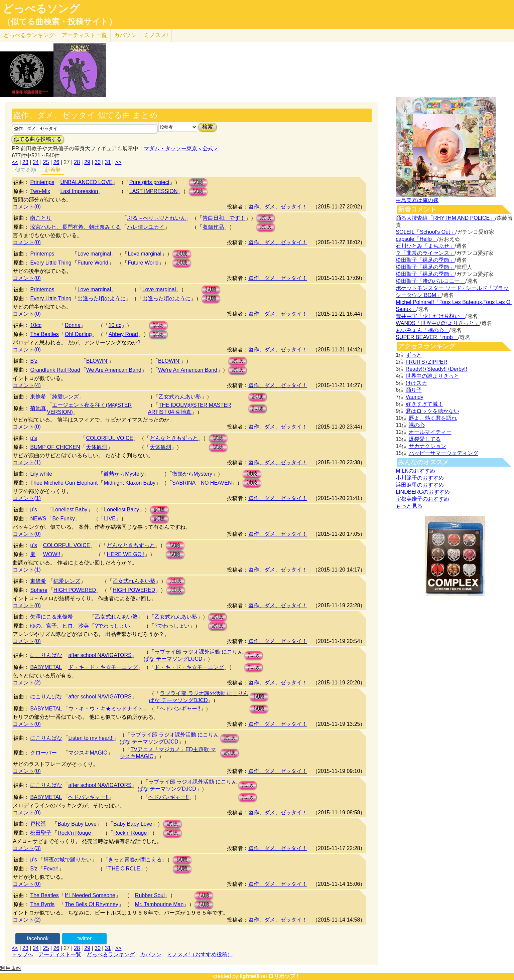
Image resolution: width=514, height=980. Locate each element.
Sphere (39, 590)
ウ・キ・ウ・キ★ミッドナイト (106, 709)
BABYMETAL (46, 667)
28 (77, 162)
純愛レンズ (66, 397)
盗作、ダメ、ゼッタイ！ (278, 207)
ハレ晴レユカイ (146, 227)
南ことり (41, 218)
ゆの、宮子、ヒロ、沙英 (59, 626)
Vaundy (415, 397)
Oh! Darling (78, 334)
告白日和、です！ (224, 218)
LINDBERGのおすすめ (423, 492)
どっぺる (29, 35)
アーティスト (84, 35)
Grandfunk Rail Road (55, 370)
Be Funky (63, 519)
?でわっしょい (112, 626)
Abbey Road (123, 334)
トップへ (22, 954)
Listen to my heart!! (91, 738)
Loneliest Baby (70, 510)
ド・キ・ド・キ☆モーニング (103, 667)
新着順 (53, 170)
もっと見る (409, 506)
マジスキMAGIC (88, 753)
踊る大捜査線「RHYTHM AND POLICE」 (445, 218)
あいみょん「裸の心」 (422, 330)
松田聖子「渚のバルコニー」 (430, 281)
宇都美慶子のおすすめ (422, 499)
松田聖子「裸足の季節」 (425, 260)
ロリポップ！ (284, 976)
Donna (73, 325)
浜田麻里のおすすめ (420, 485)
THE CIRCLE (124, 869)
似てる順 (26, 170)
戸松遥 (38, 824)
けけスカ (416, 383)
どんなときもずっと (174, 438)
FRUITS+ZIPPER (427, 362)
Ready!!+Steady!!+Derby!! (436, 369)
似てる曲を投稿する (38, 139)
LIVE (110, 519)
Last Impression (79, 191)
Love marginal (94, 254)
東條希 (38, 397)
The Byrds (42, 904)
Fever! (51, 869)
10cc (36, 325)
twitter (85, 938)
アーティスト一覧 (60, 954)
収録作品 (213, 227)
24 (36, 162)
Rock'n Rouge (74, 833)
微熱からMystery (124, 474)
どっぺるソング (41, 9)
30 (98, 162)
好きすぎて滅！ (424, 404)
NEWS (38, 519)
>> (118, 162)
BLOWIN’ (169, 361)
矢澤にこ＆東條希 (51, 617)
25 (46, 162)
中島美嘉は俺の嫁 (417, 200)
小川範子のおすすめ (420, 478)
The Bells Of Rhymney (92, 904)
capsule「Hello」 (416, 239)
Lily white (41, 474)
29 (87, 162)
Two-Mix (40, 191)
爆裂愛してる (425, 439)
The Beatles (44, 334)
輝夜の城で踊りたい (68, 860)
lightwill (250, 976)
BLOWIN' (97, 361)
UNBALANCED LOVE (86, 182)
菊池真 (38, 408)
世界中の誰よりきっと (432, 376)
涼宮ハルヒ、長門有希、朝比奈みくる (76, 227)
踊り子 (414, 390)
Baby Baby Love (77, 824)
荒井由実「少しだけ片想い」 (430, 316)
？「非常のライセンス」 (425, 253)
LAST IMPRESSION (154, 191)
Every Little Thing (51, 263)
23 (25, 162)
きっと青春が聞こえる (135, 860)
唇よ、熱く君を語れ (433, 418)
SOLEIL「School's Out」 (425, 232)
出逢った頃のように (102, 298)
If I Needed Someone (90, 895)
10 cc (115, 325)
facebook (38, 938)
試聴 (198, 182)
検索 (208, 127)
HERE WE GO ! (125, 554)
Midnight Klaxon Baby (130, 483)
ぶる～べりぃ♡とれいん (156, 218)
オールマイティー (430, 432)
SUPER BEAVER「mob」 (427, 337)
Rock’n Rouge (130, 833)
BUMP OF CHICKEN (55, 447)
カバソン (125, 35)
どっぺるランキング (111, 954)
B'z (34, 361)
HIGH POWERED (75, 590)
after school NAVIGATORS (100, 655)
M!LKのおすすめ (415, 471)
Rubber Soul (150, 895)
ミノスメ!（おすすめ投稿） (200, 954)
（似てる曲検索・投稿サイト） (60, 22)
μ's (33, 438)
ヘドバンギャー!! (180, 709)
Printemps (42, 182)
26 (56, 162)
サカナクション (427, 446)
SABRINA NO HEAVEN (202, 483)
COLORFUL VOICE (109, 438)
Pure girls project (149, 182)
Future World (93, 263)
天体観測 (97, 447)
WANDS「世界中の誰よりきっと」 (438, 323)
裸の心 (417, 425)
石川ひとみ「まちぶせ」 (425, 246)
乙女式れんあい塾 (180, 397)
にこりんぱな (46, 655)
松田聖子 (41, 833)
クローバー (43, 753)
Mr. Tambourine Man (159, 904)
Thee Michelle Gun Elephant (64, 483)
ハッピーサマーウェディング (443, 453)
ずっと (414, 355)
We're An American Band (188, 370)
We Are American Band (114, 370)
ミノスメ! (156, 35)
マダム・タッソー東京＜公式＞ (181, 148)
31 (108, 162)
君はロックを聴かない (432, 411)
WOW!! (52, 554)
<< (15, 162)
